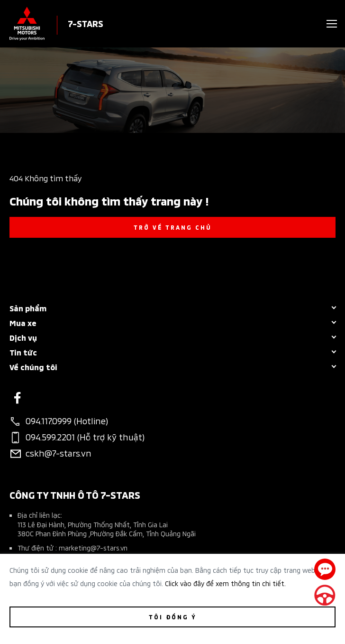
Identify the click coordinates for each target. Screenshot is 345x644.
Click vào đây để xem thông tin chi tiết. (225, 583)
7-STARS (86, 23)
